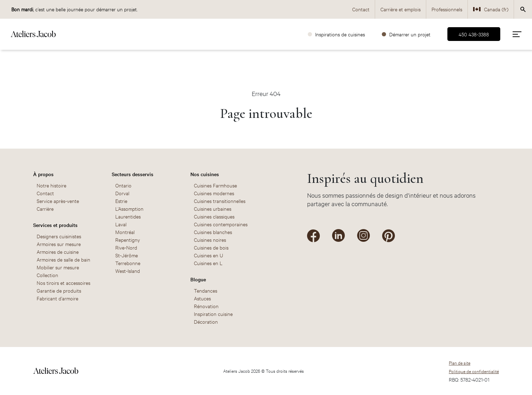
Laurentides (128, 216)
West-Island (128, 271)
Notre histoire (51, 185)
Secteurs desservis (133, 174)
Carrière (45, 208)
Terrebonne (128, 263)
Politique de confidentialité (474, 371)
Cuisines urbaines (213, 208)
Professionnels (447, 9)
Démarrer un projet (410, 34)
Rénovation (206, 306)
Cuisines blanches (213, 232)
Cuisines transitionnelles (220, 201)
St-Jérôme (127, 255)
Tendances (206, 290)
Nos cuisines (205, 174)
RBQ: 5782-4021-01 (469, 379)
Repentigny (128, 240)
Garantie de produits (59, 290)
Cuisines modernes (214, 193)
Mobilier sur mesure (58, 267)
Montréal (125, 232)
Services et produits (55, 225)
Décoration (206, 321)
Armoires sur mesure (59, 244)
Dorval (122, 193)
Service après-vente (58, 201)
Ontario (123, 185)
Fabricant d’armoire (57, 298)
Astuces (202, 298)
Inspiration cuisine (213, 314)
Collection (47, 275)
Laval (121, 224)
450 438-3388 (474, 34)
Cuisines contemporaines (221, 224)
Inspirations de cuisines (340, 34)
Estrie (121, 201)
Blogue (198, 279)
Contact (361, 9)
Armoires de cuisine (58, 252)
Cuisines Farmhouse (215, 185)
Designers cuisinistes (59, 236)
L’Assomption (129, 208)
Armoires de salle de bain (63, 259)
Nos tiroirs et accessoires (63, 283)
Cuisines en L (208, 263)
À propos (43, 174)
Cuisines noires (210, 240)
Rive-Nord (126, 247)
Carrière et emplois (400, 9)
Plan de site (460, 363)
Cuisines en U (209, 255)
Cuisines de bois (211, 247)
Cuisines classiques (214, 216)
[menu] (517, 34)
